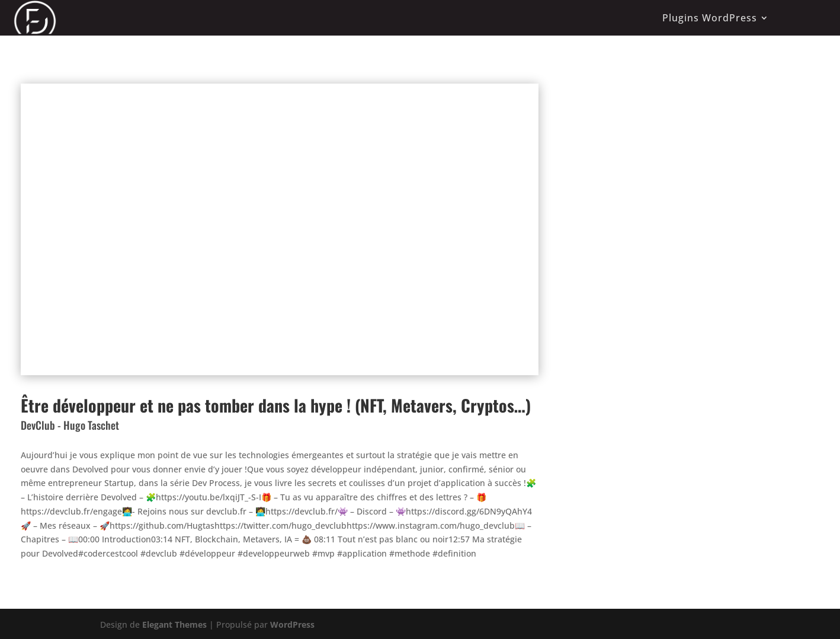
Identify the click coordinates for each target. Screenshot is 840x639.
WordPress (292, 624)
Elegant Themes (174, 624)
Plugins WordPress (710, 18)
